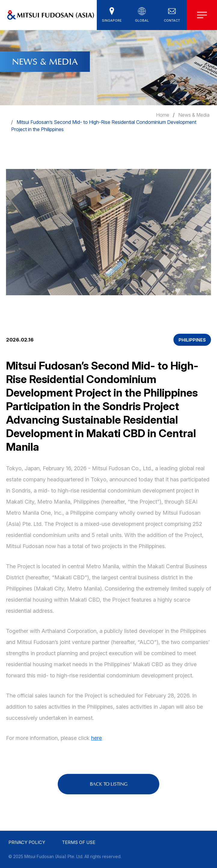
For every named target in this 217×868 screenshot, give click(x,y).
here (96, 738)
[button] (112, 15)
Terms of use (79, 842)
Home (163, 115)
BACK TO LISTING (109, 784)
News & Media (194, 115)
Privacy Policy (27, 842)
